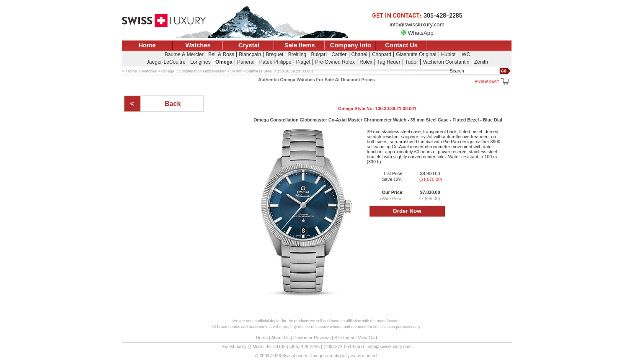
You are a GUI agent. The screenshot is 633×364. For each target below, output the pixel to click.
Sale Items (300, 45)
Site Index (344, 338)
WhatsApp (417, 33)
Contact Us (401, 45)
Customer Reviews (312, 338)
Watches (198, 45)
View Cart (367, 338)
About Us (280, 338)
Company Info (351, 45)
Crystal (249, 45)
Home (147, 45)
